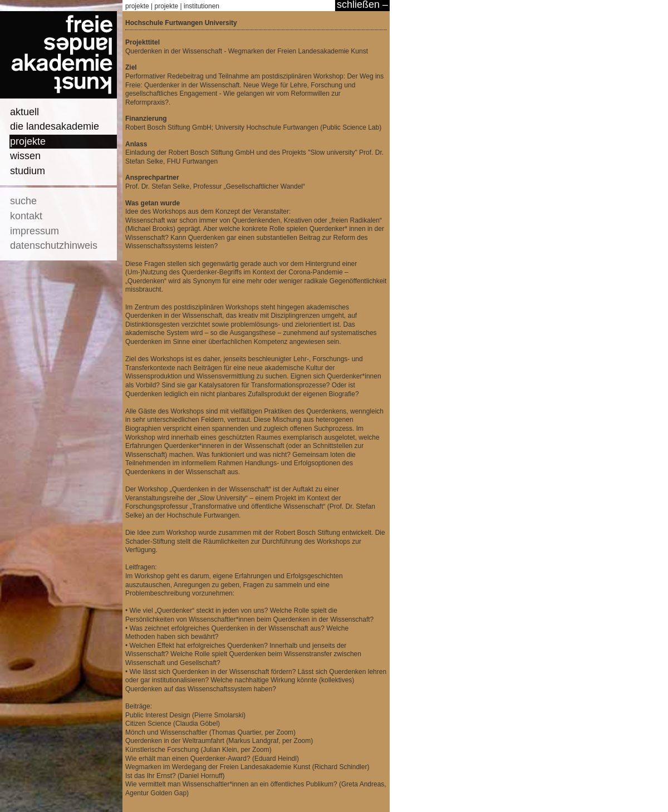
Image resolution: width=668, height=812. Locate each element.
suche (23, 201)
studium (28, 171)
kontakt (26, 216)
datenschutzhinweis (54, 245)
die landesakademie (55, 126)
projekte (28, 141)
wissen (25, 156)
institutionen (202, 6)
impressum (35, 231)
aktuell (24, 112)
